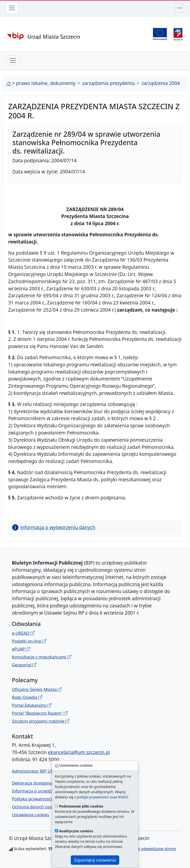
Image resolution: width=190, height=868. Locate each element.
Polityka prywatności (32, 799)
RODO (123, 797)
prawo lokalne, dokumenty (46, 83)
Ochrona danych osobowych (39, 807)
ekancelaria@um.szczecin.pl (79, 752)
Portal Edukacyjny (32, 705)
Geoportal (24, 665)
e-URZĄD (23, 633)
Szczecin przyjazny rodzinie (41, 721)
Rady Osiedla (27, 697)
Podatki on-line (29, 641)
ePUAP (21, 649)
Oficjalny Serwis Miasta (37, 689)
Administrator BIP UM (33, 771)
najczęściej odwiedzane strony (148, 849)
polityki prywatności (93, 797)
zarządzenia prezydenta (108, 83)
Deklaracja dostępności (34, 783)
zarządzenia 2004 (161, 83)
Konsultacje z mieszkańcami (42, 657)
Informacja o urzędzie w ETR (39, 791)
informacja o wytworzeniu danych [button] (54, 527)
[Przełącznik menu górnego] (179, 8)
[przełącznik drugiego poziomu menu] (13, 60)
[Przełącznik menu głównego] (12, 8)
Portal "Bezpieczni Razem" (40, 713)
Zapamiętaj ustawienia (95, 860)
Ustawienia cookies (31, 815)
